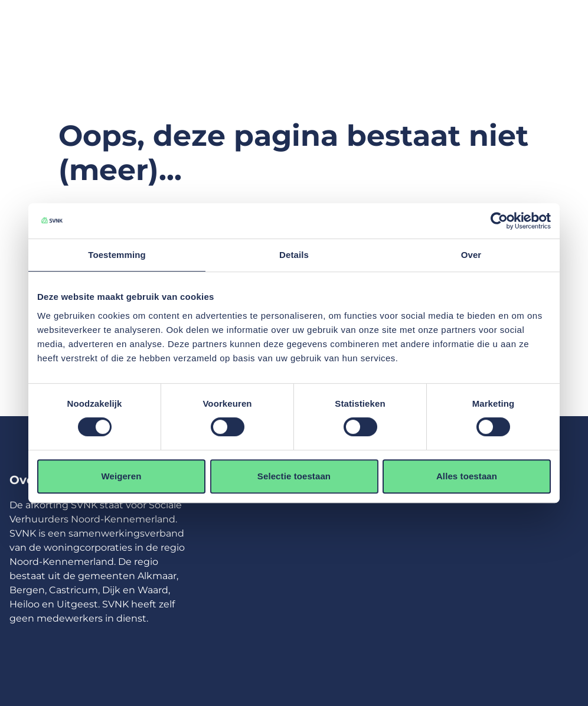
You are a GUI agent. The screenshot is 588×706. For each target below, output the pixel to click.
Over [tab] (471, 255)
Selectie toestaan (294, 476)
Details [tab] (294, 255)
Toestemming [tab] (117, 255)
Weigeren (121, 476)
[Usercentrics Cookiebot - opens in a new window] (499, 221)
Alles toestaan (467, 476)
